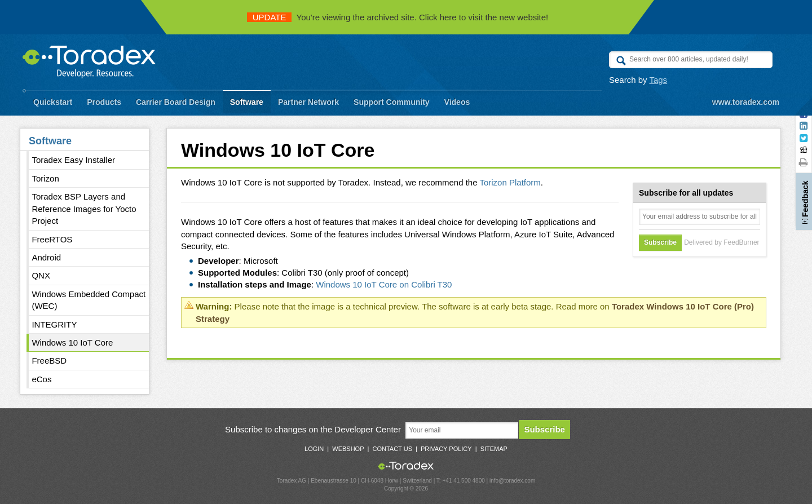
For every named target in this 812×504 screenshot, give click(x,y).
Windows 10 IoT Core (72, 342)
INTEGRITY (54, 324)
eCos (41, 379)
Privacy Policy (446, 449)
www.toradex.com (746, 102)
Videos (457, 102)
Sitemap (494, 449)
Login (314, 449)
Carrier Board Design (176, 102)
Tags (658, 80)
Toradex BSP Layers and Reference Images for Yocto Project (84, 209)
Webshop (348, 449)
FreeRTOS (52, 239)
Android (46, 257)
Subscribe (544, 429)
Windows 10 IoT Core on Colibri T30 (384, 284)
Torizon (45, 178)
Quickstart (53, 102)
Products (104, 102)
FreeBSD (49, 361)
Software (247, 102)
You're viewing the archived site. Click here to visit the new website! (398, 17)
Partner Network (308, 102)
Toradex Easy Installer (73, 160)
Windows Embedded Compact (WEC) (89, 300)
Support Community (392, 102)
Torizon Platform (510, 182)
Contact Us (392, 449)
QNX (41, 275)
